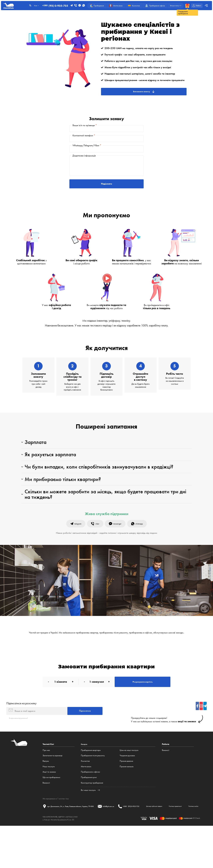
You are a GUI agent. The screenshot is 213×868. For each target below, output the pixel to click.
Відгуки (46, 795)
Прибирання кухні (89, 812)
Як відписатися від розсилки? (22, 752)
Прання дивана (126, 795)
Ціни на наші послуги (129, 785)
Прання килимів (127, 801)
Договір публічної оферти (56, 848)
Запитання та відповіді (53, 790)
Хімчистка (85, 795)
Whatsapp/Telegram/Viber (87, 152)
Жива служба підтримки (107, 542)
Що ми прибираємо (51, 812)
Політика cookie (108, 848)
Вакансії (46, 817)
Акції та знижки (49, 806)
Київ (68, 833)
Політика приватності (84, 848)
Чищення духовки (127, 790)
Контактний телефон (84, 139)
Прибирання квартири (91, 785)
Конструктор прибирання (92, 817)
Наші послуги (49, 801)
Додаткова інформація (84, 165)
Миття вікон (86, 801)
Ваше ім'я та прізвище (85, 127)
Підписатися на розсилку (21, 735)
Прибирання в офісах (90, 806)
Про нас (46, 785)
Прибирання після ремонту (93, 790)
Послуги (85, 779)
